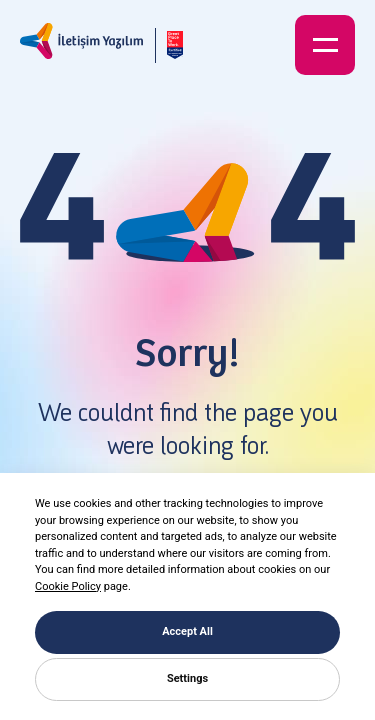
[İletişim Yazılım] (81, 45)
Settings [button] (187, 678)
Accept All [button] (187, 631)
